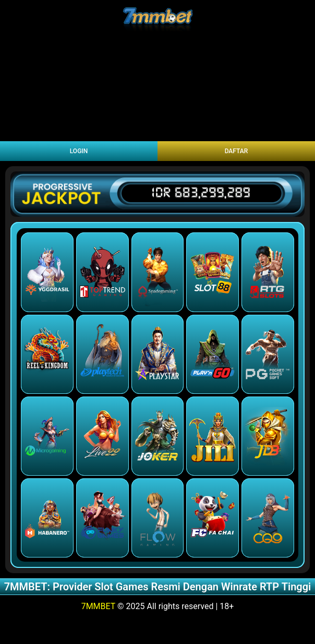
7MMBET (98, 606)
